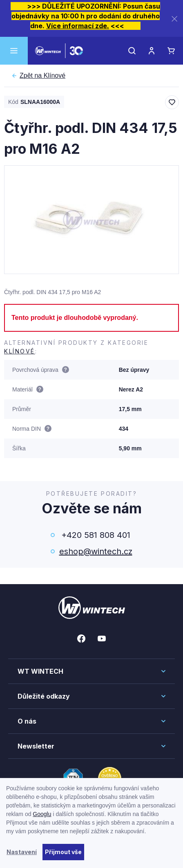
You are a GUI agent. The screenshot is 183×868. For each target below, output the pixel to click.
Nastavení (22, 852)
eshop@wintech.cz (96, 551)
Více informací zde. (78, 26)
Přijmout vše (63, 852)
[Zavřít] (174, 19)
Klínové (42, 76)
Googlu (42, 814)
